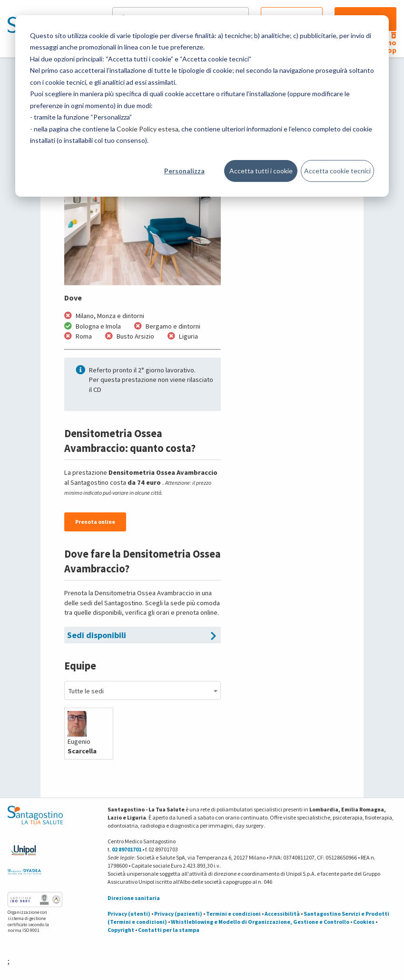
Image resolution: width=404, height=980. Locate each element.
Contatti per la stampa (169, 930)
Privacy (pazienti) (178, 914)
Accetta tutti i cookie (261, 171)
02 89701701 (127, 849)
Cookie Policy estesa (148, 129)
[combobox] (143, 690)
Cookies (364, 922)
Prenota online (95, 522)
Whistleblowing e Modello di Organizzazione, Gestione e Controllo (260, 922)
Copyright (121, 930)
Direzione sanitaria (134, 898)
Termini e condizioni (233, 914)
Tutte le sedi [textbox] (86, 691)
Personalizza (184, 171)
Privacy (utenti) (129, 914)
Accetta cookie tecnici (337, 171)
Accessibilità (282, 914)
